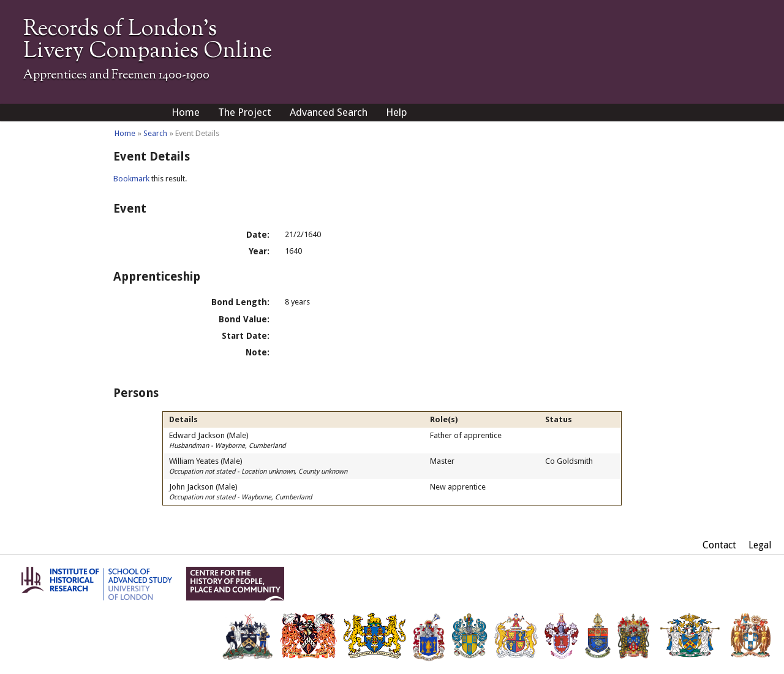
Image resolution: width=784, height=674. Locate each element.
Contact (719, 545)
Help (397, 112)
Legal (760, 545)
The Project (245, 112)
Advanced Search (329, 112)
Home (186, 112)
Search (155, 133)
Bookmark (131, 179)
